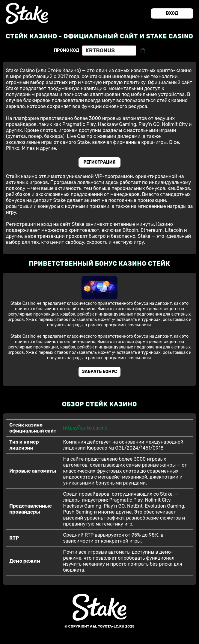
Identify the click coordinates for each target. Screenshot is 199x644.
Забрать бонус (99, 372)
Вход (172, 13)
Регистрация (100, 162)
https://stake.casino (85, 428)
